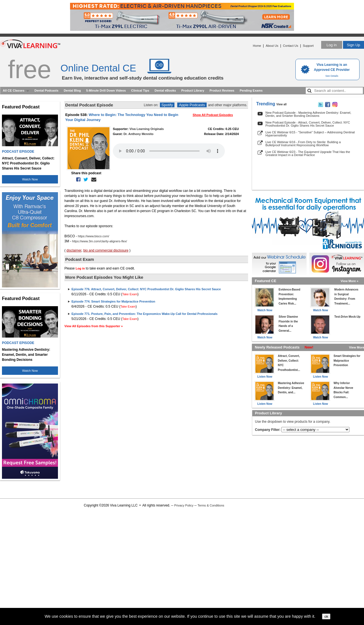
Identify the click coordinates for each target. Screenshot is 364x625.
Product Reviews (222, 90)
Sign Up (354, 45)
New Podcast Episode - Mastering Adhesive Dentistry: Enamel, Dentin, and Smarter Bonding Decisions (308, 114)
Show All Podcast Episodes (213, 115)
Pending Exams (251, 90)
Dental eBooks (165, 90)
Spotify (167, 105)
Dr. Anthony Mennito (138, 134)
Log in (332, 45)
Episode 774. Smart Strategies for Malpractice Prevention (113, 301)
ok (326, 616)
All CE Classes (14, 90)
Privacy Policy (184, 505)
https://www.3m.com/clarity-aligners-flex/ (99, 241)
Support (308, 46)
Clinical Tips (140, 90)
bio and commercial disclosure (106, 250)
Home (257, 46)
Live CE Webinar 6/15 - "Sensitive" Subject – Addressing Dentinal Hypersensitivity (310, 134)
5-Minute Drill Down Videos (106, 90)
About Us (272, 46)
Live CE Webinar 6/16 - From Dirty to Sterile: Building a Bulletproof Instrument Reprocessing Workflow (303, 144)
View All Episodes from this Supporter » (94, 326)
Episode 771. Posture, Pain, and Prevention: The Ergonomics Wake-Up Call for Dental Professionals (144, 314)
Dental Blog (72, 90)
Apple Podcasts (192, 105)
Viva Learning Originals (147, 129)
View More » (350, 281)
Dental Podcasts (46, 90)
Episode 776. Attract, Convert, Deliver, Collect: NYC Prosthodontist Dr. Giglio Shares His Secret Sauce (146, 289)
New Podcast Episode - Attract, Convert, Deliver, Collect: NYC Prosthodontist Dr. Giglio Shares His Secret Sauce (308, 124)
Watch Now (30, 179)
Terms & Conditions (211, 505)
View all (282, 104)
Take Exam (130, 294)
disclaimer (74, 250)
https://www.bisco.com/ (94, 236)
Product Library (193, 90)
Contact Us (291, 46)
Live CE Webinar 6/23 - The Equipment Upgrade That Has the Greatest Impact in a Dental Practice (308, 153)
